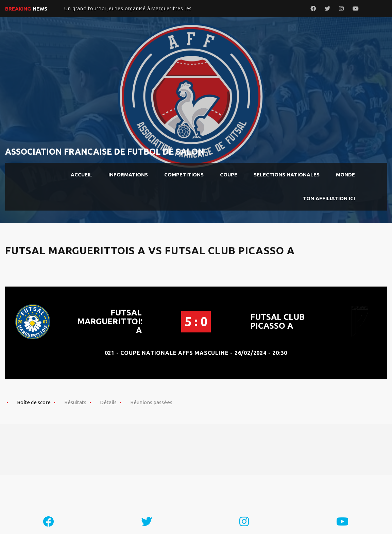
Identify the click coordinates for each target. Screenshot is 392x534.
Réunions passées (151, 402)
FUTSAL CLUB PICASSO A (277, 321)
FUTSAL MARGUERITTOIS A (111, 321)
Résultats (75, 402)
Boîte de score (34, 402)
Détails (108, 402)
